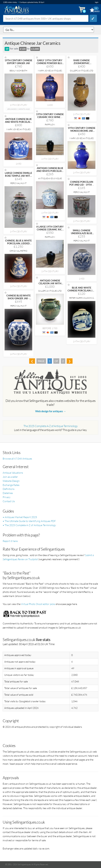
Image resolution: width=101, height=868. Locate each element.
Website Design (11, 481)
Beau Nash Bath (18, 71)
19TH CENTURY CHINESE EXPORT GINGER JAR (18, 62)
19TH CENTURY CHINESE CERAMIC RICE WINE (50, 116)
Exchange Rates (11, 485)
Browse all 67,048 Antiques (17, 459)
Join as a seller (10, 477)
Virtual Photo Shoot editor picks (38, 604)
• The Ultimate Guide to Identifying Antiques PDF (29, 521)
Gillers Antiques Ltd (82, 71)
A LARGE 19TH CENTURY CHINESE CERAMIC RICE (50, 229)
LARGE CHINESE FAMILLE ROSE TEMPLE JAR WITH (18, 176)
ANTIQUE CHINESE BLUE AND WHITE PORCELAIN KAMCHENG (50, 171)
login (97, 2)
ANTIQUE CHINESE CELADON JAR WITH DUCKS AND (50, 283)
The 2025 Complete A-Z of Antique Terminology (51, 426)
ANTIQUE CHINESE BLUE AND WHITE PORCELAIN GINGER (18, 122)
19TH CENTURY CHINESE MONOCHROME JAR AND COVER (82, 131)
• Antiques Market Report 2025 (20, 517)
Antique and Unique (50, 178)
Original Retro (18, 251)
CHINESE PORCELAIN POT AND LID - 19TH (82, 183)
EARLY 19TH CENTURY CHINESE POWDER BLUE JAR (50, 63)
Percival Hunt (18, 183)
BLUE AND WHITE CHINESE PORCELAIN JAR (82, 291)
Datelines (8, 493)
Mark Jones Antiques (50, 71)
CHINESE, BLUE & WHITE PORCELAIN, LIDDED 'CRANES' (18, 243)
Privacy (7, 497)
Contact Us (9, 501)
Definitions (9, 489)
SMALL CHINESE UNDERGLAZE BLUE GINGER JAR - (82, 233)
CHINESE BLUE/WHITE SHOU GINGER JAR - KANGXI (18, 298)
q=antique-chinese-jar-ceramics (49, 30)
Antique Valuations (13, 473)
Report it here (10, 541)
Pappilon (50, 124)
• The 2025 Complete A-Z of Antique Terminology (29, 525)
